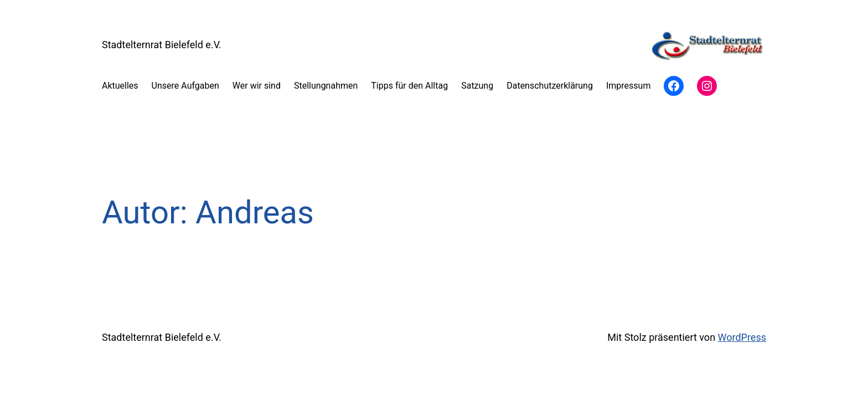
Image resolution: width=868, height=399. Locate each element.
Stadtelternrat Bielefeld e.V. (162, 45)
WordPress (742, 337)
